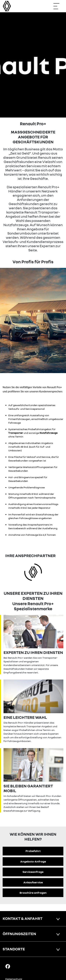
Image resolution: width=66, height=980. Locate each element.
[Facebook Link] (8, 966)
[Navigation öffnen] (58, 6)
